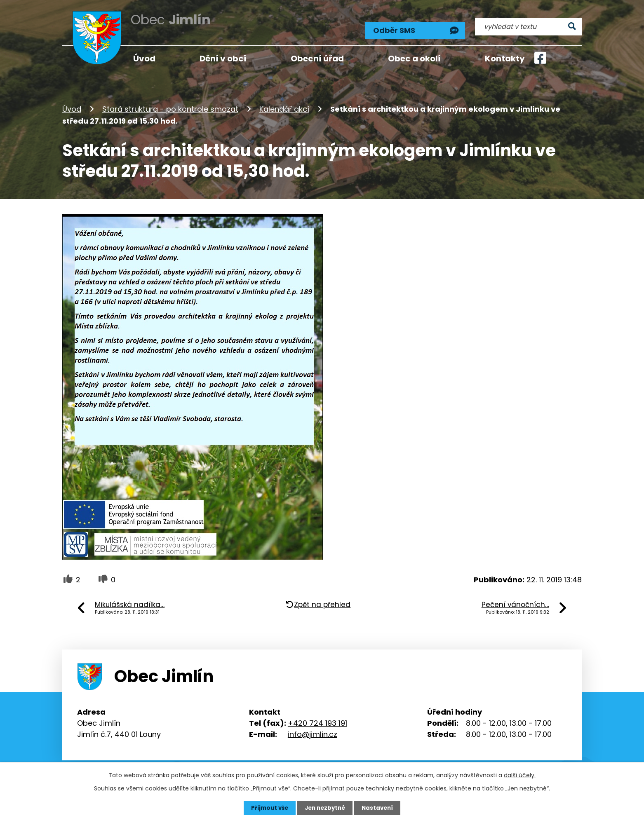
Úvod (72, 104)
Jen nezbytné (325, 808)
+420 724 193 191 (317, 718)
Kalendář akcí (284, 104)
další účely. (520, 775)
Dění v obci (223, 59)
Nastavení (380, 808)
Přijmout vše (267, 808)
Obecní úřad (317, 59)
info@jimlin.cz (313, 729)
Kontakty (505, 59)
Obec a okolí (414, 59)
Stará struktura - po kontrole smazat (170, 104)
